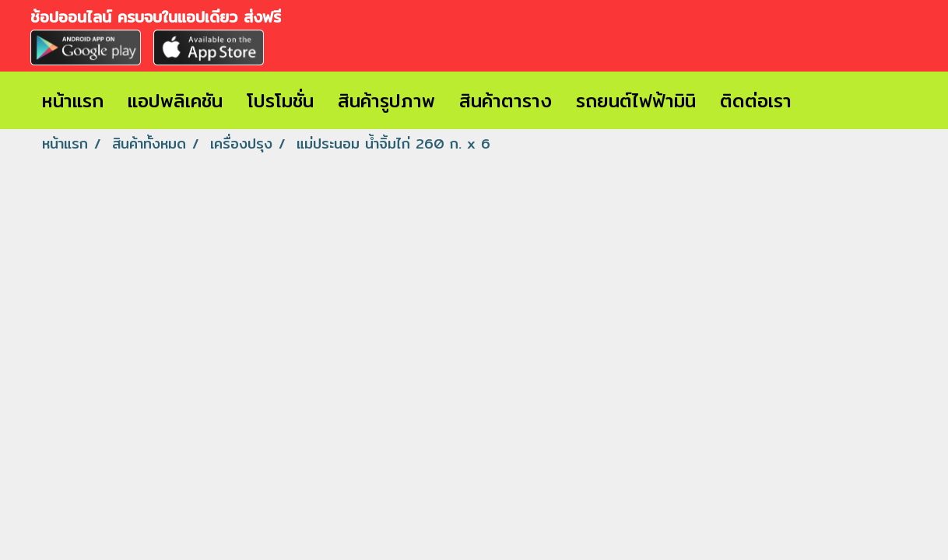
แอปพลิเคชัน (175, 100)
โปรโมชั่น (280, 100)
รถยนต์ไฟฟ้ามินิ (636, 100)
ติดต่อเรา (756, 100)
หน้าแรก (73, 100)
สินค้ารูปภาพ (386, 100)
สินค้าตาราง (506, 100)
